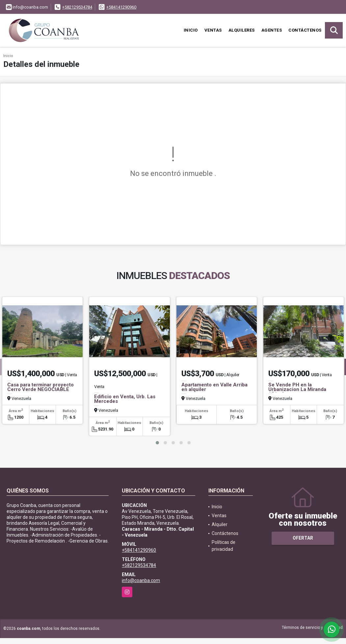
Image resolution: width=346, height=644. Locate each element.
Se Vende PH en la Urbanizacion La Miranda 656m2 (297, 389)
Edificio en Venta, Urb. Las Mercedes (125, 399)
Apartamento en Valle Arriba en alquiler (214, 387)
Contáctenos (305, 30)
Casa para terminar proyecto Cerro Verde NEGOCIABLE (40, 387)
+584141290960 (121, 7)
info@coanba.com (141, 580)
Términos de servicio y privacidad (312, 628)
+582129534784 (77, 7)
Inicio (191, 30)
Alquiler (220, 524)
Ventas (213, 30)
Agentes (272, 30)
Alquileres (242, 30)
